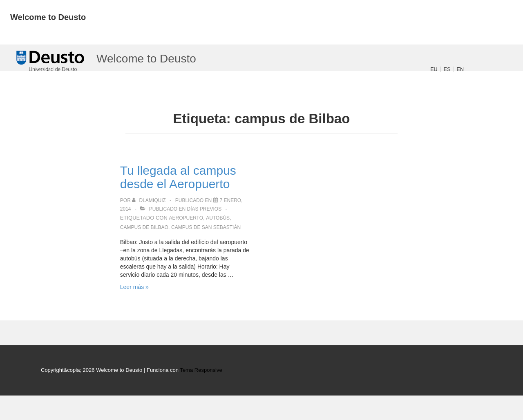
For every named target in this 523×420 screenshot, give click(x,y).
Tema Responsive (201, 370)
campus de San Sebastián (206, 227)
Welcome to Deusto (48, 17)
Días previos (205, 209)
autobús (218, 218)
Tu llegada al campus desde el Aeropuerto (178, 177)
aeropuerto (186, 218)
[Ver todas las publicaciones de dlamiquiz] (150, 200)
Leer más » (134, 287)
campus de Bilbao (144, 227)
